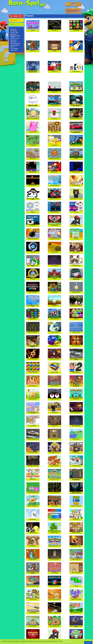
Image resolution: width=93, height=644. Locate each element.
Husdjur (14, 34)
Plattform (15, 38)
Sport (13, 47)
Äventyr (14, 50)
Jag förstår (88, 643)
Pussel (14, 40)
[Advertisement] (55, 37)
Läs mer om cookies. (67, 641)
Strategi (14, 48)
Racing (14, 42)
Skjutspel (15, 45)
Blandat (14, 31)
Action (14, 29)
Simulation (15, 43)
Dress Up (14, 33)
